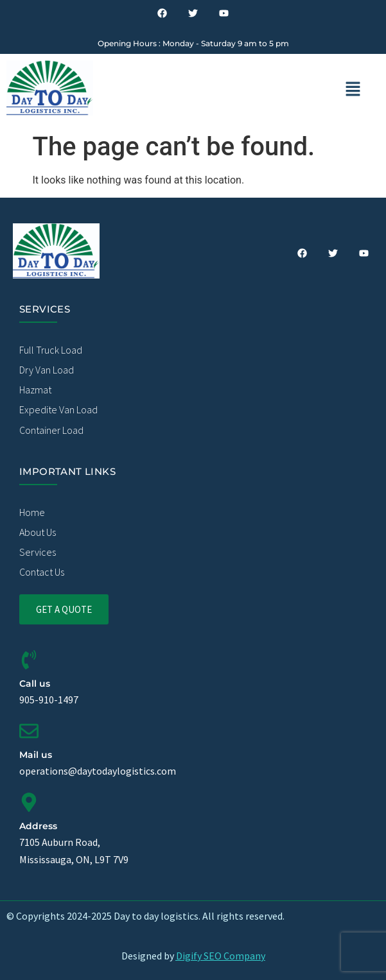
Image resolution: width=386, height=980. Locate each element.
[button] (353, 90)
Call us (35, 683)
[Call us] (29, 660)
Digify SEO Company (221, 956)
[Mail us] (29, 731)
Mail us (36, 755)
